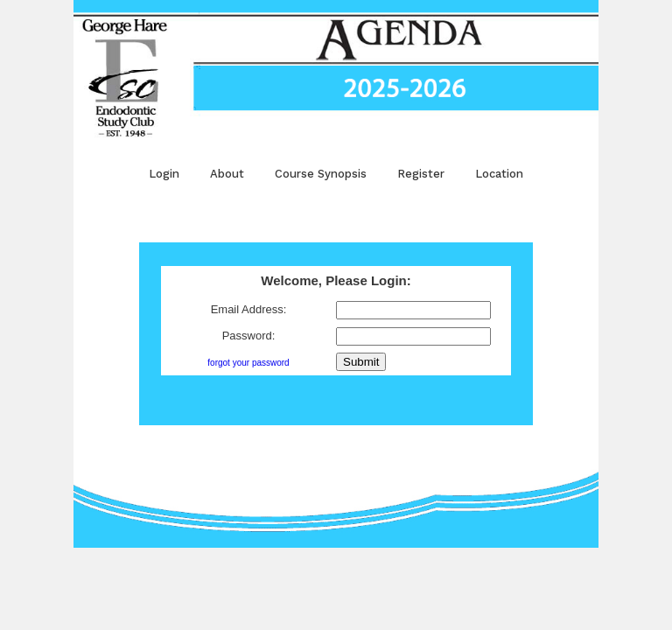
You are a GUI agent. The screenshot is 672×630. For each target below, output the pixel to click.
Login (164, 174)
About (227, 174)
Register (421, 174)
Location (499, 174)
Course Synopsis (321, 174)
